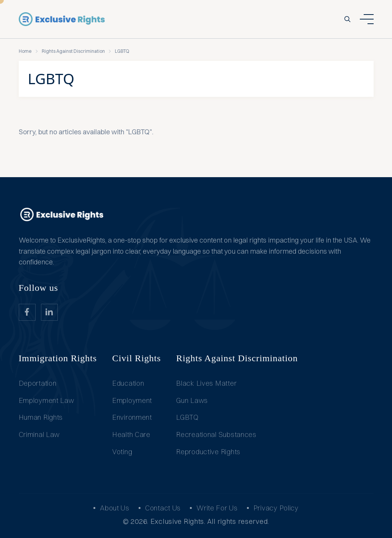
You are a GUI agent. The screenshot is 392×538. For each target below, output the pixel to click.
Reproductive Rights (208, 452)
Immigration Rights (58, 358)
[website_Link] (27, 312)
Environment (132, 417)
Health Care (131, 434)
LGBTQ (187, 417)
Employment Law (47, 400)
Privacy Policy (276, 508)
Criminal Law (39, 434)
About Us (115, 508)
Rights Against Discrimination (73, 51)
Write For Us (217, 508)
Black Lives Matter (206, 383)
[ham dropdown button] (367, 19)
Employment (132, 400)
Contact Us (163, 508)
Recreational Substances (216, 434)
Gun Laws (192, 400)
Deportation (38, 383)
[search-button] (347, 19)
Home (25, 51)
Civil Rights (136, 358)
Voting (122, 452)
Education (128, 383)
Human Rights (41, 417)
